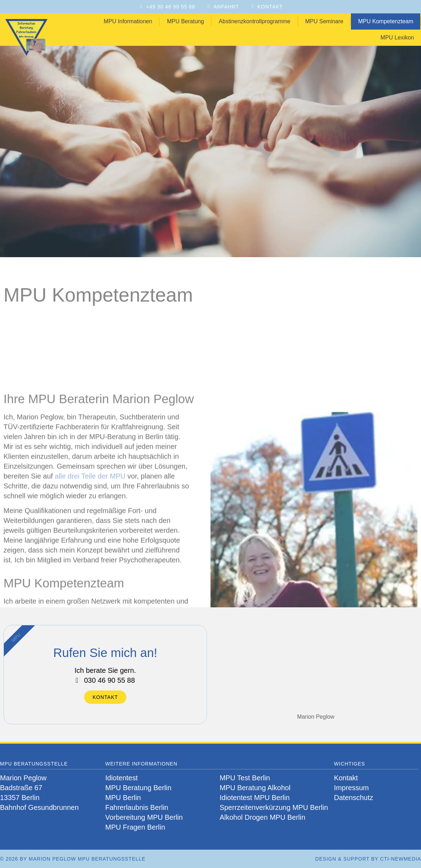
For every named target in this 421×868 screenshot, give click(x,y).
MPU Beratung (185, 21)
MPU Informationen (128, 21)
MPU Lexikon (397, 38)
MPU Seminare (324, 21)
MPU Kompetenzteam (386, 21)
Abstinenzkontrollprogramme (255, 21)
